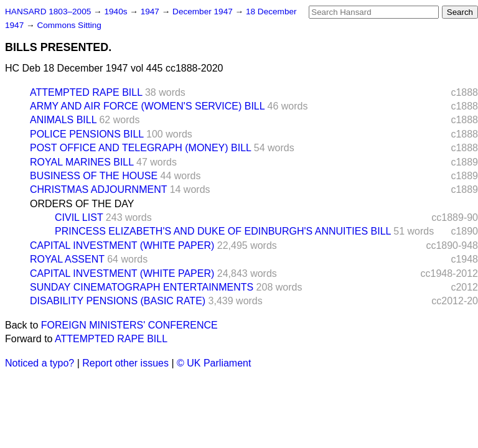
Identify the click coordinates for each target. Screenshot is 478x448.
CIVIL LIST (79, 217)
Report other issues (125, 363)
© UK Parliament (214, 363)
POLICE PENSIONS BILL (87, 134)
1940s (117, 12)
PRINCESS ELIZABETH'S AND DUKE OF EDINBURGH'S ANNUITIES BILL (223, 231)
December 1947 (204, 12)
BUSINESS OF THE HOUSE (94, 176)
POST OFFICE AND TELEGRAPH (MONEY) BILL (140, 148)
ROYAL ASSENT (67, 259)
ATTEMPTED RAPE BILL (86, 92)
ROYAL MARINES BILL (82, 162)
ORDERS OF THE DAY (82, 204)
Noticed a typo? (40, 363)
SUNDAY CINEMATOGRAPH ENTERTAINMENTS (142, 287)
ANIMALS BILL (63, 120)
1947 (151, 12)
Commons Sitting (69, 25)
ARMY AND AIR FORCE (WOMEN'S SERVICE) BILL (147, 106)
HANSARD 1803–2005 (48, 12)
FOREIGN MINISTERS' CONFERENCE (129, 325)
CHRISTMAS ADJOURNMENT (98, 189)
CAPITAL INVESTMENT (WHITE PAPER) (122, 245)
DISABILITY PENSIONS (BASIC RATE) (118, 301)
